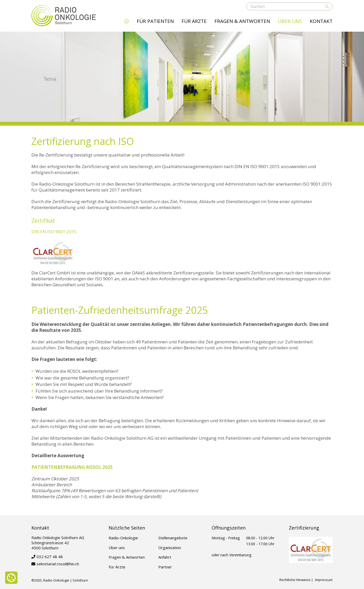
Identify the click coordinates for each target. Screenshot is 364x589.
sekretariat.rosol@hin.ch (58, 564)
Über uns (290, 21)
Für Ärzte (194, 21)
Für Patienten (155, 21)
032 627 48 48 (50, 557)
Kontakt (321, 21)
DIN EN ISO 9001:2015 (54, 232)
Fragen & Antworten (242, 21)
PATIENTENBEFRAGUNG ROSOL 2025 (72, 467)
